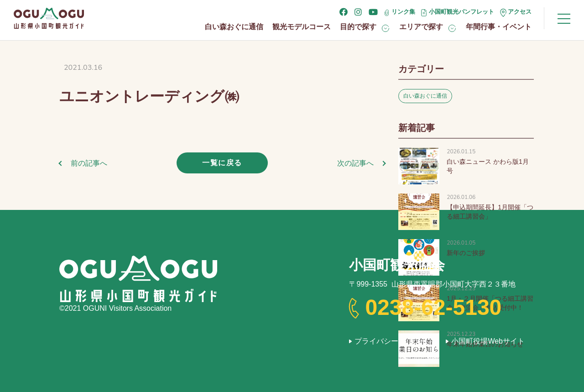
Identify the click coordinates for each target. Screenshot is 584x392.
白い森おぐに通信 (234, 27)
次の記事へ (355, 163)
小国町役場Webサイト (488, 341)
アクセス (520, 12)
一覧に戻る (222, 163)
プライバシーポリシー (391, 341)
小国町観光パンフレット (461, 12)
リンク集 (403, 12)
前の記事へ (89, 163)
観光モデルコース (302, 27)
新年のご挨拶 (466, 253)
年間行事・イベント (499, 27)
